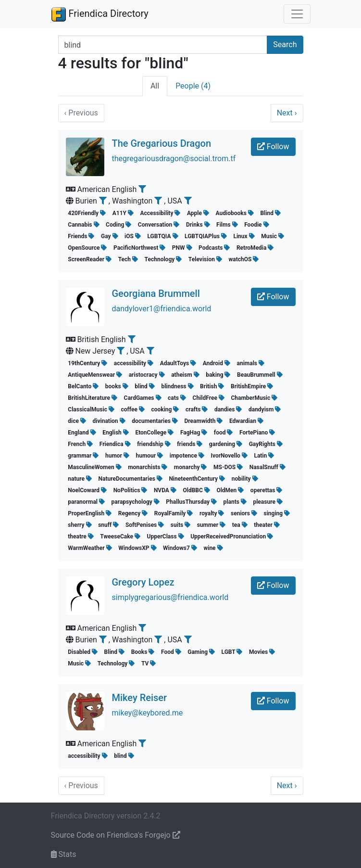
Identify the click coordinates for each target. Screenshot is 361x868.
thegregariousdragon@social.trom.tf (174, 159)
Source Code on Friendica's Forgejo (116, 835)
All (155, 86)
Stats (64, 854)
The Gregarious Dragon (162, 143)
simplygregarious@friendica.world (170, 597)
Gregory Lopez (143, 582)
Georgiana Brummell (156, 294)
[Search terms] (163, 45)
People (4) (193, 86)
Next (287, 113)
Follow (273, 147)
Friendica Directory (100, 14)
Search (285, 45)
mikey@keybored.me (148, 713)
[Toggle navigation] (297, 14)
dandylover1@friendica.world (162, 309)
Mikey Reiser (140, 698)
